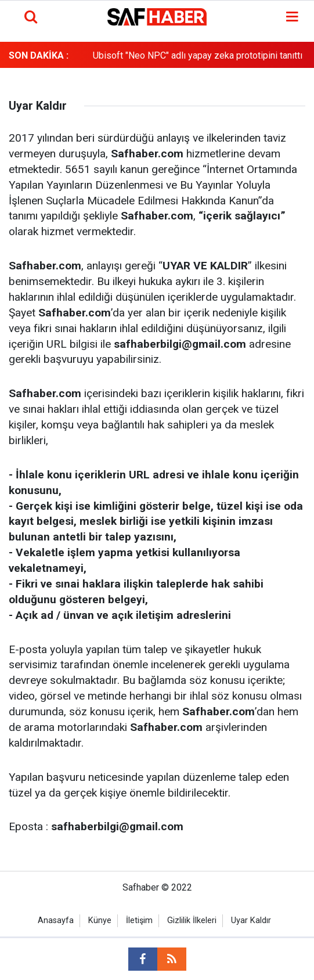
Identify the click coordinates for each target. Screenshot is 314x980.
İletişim (139, 920)
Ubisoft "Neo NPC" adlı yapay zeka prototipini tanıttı (198, 55)
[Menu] (293, 17)
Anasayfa (56, 920)
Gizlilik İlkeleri (192, 920)
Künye (100, 920)
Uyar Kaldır (251, 920)
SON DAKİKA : (39, 55)
